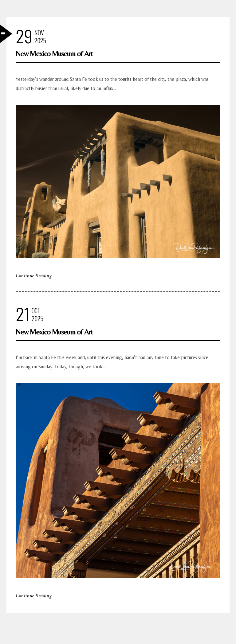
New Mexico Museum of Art (54, 54)
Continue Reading (34, 276)
